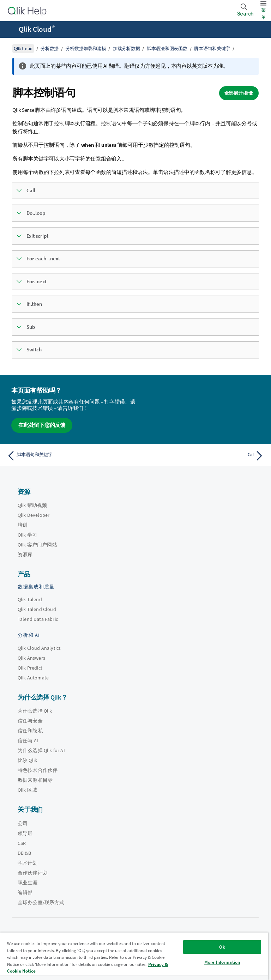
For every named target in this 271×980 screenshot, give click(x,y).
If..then (34, 304)
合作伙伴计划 (33, 873)
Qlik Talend (30, 599)
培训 (23, 525)
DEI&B (24, 853)
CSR (22, 843)
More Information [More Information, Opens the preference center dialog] (222, 962)
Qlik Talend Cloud (37, 609)
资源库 (25, 555)
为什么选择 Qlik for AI (41, 750)
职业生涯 (28, 883)
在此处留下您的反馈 (42, 425)
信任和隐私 (30, 731)
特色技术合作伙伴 (38, 770)
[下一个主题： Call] (202, 456)
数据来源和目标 (35, 780)
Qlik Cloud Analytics (39, 648)
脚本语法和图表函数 (167, 49)
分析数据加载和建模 (86, 49)
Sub (31, 327)
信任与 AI (28, 740)
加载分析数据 (127, 49)
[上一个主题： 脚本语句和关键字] (69, 456)
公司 (23, 823)
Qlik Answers (31, 658)
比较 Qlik (27, 760)
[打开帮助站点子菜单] (10, 30)
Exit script (37, 236)
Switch (34, 349)
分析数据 (50, 49)
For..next (37, 281)
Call (31, 190)
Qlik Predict (30, 668)
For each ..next (43, 258)
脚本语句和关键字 (212, 49)
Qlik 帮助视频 (32, 505)
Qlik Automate (33, 678)
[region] (134, 956)
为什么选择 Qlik (35, 711)
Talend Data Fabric (38, 619)
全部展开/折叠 (239, 93)
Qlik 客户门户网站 (37, 545)
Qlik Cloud (37, 29)
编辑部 (25, 893)
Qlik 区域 (27, 790)
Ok (222, 947)
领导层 (25, 833)
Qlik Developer (34, 515)
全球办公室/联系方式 (41, 902)
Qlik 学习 (27, 535)
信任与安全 (30, 721)
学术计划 (28, 863)
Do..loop (36, 213)
